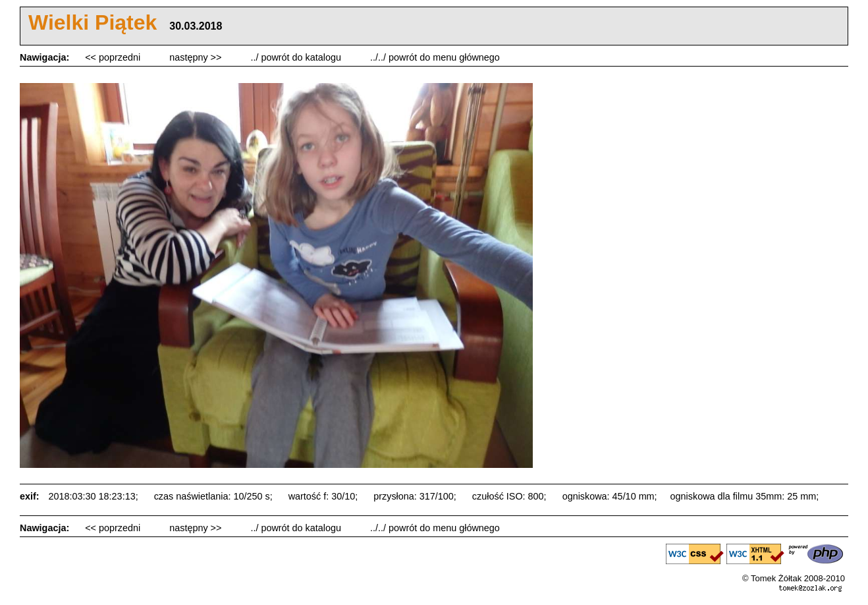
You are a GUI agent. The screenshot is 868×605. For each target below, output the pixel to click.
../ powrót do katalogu (297, 57)
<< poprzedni (114, 57)
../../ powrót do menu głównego (435, 57)
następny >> (197, 57)
